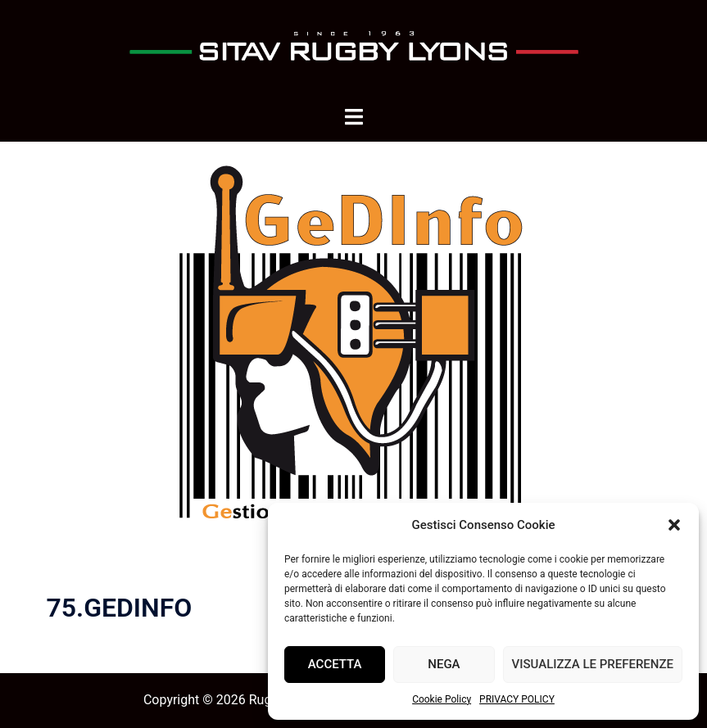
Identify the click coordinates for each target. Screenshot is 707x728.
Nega (444, 664)
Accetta (335, 664)
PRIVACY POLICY (517, 699)
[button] (674, 525)
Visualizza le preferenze (593, 664)
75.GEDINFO (120, 608)
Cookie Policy (442, 699)
